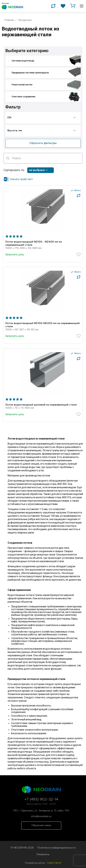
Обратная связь (41, 825)
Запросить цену (15, 254)
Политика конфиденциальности (56, 848)
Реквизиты (43, 854)
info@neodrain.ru (41, 816)
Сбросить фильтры (43, 143)
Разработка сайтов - (43, 863)
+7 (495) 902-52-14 (41, 799)
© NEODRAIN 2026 (22, 848)
